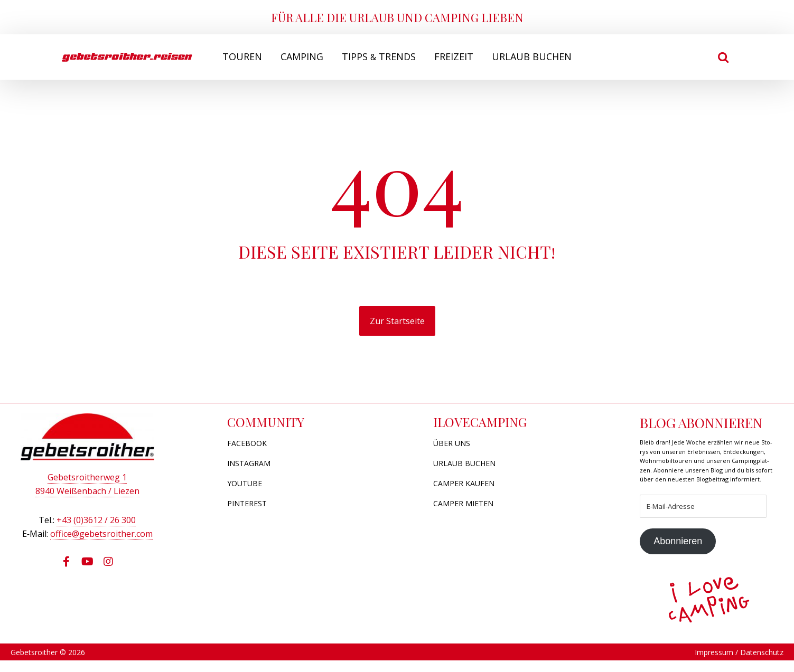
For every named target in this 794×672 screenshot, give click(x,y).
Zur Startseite (397, 321)
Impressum (714, 664)
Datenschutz (762, 664)
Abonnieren (678, 553)
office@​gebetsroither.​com (101, 535)
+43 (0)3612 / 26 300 (96, 522)
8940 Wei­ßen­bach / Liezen (87, 493)
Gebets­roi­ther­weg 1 (87, 479)
